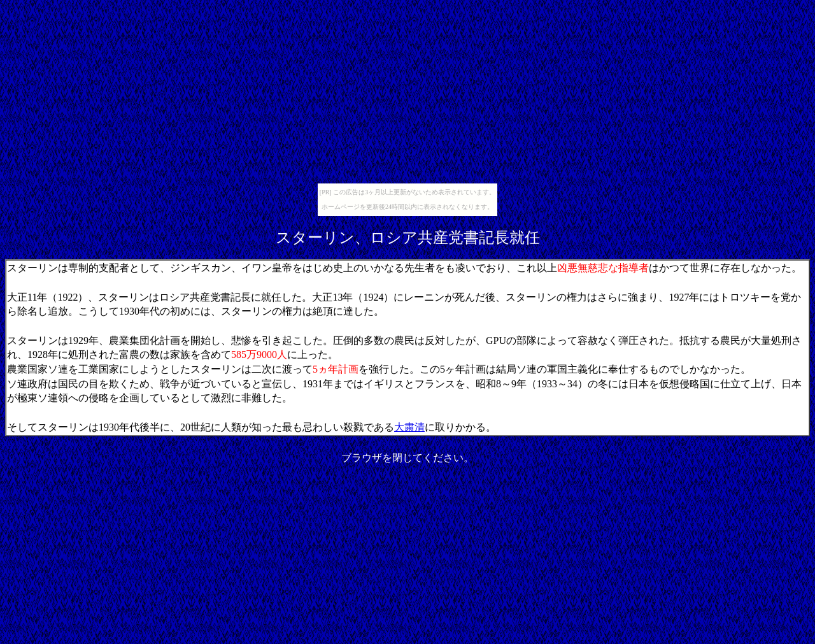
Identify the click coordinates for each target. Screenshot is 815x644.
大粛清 (409, 427)
